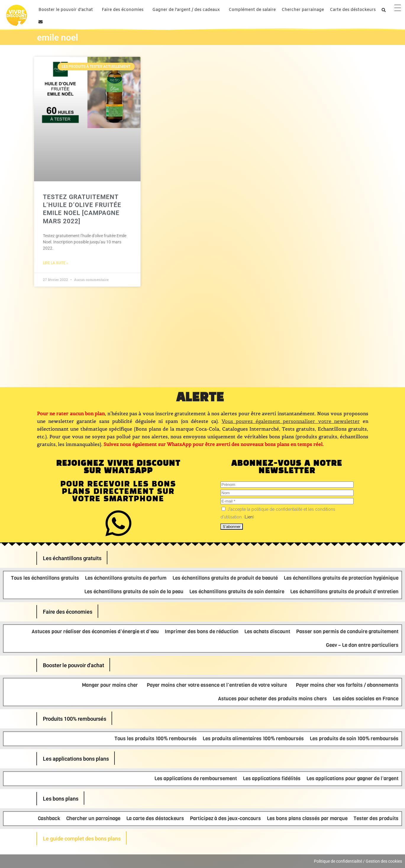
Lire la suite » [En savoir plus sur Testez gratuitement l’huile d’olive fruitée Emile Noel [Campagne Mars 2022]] (55, 263)
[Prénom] (287, 485)
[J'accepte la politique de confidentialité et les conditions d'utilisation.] (224, 509)
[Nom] (287, 493)
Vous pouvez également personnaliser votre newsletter (291, 421)
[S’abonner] (232, 527)
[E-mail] (287, 501)
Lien (249, 517)
